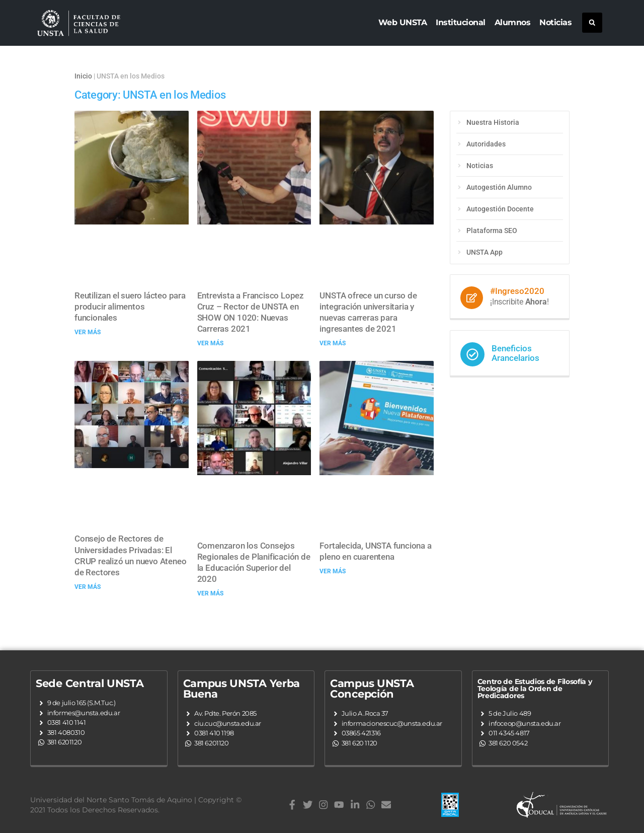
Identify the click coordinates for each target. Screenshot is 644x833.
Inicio (83, 76)
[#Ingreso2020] (472, 298)
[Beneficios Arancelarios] (472, 354)
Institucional (461, 22)
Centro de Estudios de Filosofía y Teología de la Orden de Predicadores (535, 689)
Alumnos (513, 22)
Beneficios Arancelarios (515, 353)
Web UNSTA (403, 22)
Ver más (88, 332)
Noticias (555, 22)
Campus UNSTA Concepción (372, 689)
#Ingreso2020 (517, 291)
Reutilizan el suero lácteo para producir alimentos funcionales (130, 307)
